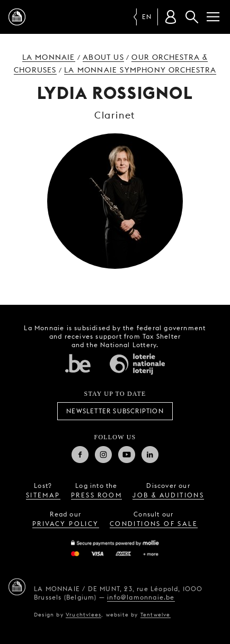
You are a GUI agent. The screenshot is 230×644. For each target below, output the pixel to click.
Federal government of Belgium (78, 363)
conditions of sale (154, 524)
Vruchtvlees (83, 614)
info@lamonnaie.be (141, 597)
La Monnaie (49, 57)
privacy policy (66, 524)
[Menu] (213, 17)
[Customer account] (171, 17)
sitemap (43, 495)
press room (96, 495)
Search (192, 17)
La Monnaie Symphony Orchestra (140, 70)
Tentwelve (156, 614)
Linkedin (150, 455)
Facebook (80, 455)
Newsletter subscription (115, 411)
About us (103, 57)
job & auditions (168, 495)
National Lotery (137, 364)
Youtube (127, 455)
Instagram (103, 455)
